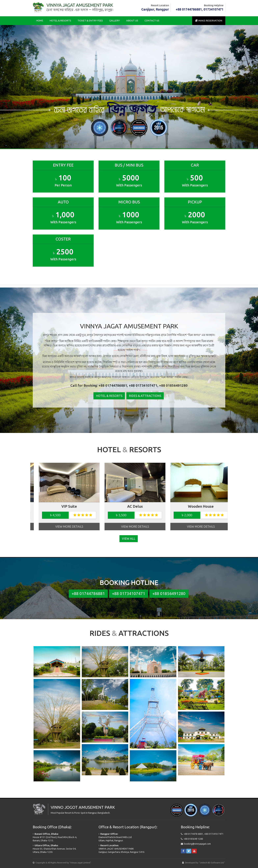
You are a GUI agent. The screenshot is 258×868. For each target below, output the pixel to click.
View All (129, 538)
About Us (132, 21)
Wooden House (129, 506)
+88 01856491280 (169, 593)
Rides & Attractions (145, 396)
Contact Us (152, 21)
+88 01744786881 (88, 593)
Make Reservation (209, 21)
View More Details (63, 526)
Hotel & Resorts (60, 21)
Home (40, 21)
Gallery (115, 21)
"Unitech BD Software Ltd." (212, 863)
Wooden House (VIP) (195, 506)
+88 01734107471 (129, 593)
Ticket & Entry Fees (90, 21)
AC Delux (63, 506)
